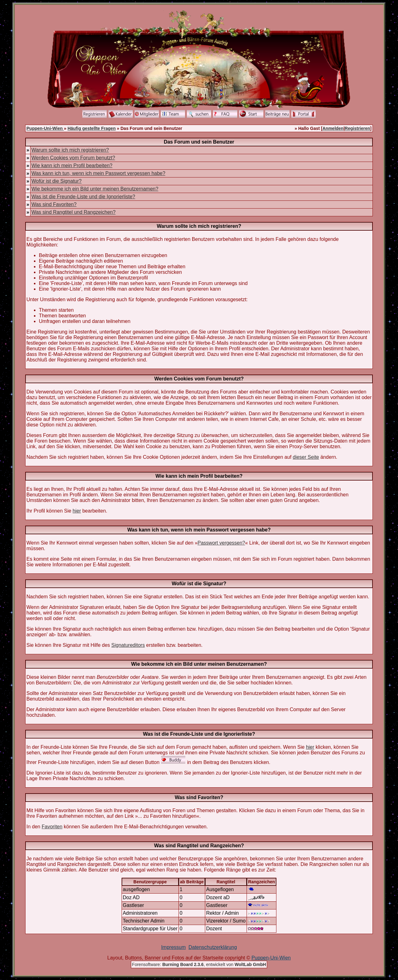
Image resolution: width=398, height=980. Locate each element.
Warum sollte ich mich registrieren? (70, 150)
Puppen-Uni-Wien (45, 128)
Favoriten (52, 827)
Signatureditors (128, 645)
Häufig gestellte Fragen (92, 128)
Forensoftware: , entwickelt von (199, 964)
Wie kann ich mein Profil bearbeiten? (72, 166)
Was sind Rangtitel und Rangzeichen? (74, 212)
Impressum (173, 947)
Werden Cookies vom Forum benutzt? (73, 158)
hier (77, 511)
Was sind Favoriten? (54, 204)
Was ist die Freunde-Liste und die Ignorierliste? (83, 197)
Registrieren (358, 128)
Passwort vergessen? (221, 543)
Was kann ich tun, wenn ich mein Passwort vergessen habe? (98, 173)
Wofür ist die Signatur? (57, 181)
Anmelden (333, 128)
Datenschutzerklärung (213, 947)
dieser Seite (306, 457)
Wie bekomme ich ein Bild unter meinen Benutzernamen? (95, 189)
